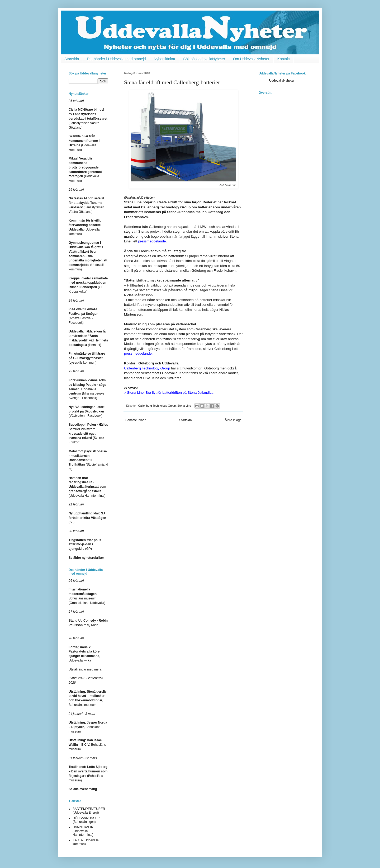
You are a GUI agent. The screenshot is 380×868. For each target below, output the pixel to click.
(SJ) (87, 518)
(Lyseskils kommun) (87, 358)
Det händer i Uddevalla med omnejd (116, 59)
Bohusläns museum (88, 727)
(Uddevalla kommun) (88, 256)
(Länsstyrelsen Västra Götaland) (88, 118)
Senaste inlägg (136, 420)
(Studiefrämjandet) (88, 460)
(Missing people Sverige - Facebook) (87, 389)
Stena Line (184, 406)
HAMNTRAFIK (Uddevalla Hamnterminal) (83, 831)
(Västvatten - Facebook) (87, 411)
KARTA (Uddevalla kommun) (86, 842)
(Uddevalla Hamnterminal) (87, 487)
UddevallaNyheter (282, 81)
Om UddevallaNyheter (251, 59)
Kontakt (284, 59)
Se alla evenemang (83, 789)
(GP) (85, 545)
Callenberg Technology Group (157, 406)
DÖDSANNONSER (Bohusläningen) (86, 820)
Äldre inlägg (233, 420)
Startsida (72, 59)
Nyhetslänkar (165, 59)
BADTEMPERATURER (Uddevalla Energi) (89, 811)
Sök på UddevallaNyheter (204, 59)
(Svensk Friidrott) (88, 433)
